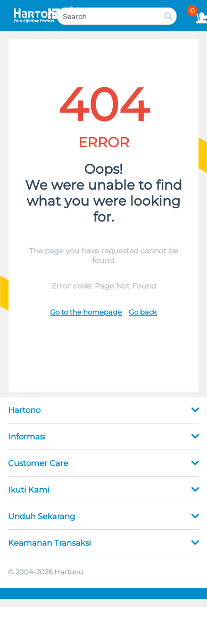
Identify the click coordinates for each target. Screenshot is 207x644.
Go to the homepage (86, 312)
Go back (143, 312)
